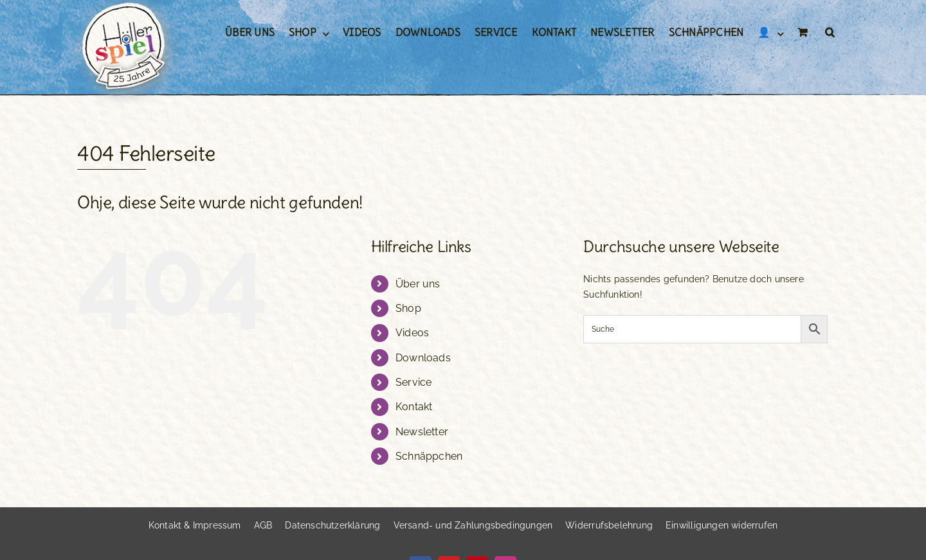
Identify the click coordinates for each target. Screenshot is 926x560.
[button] (830, 32)
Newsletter (422, 432)
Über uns (418, 284)
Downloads (423, 358)
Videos (412, 333)
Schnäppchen (429, 456)
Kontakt (414, 407)
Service (413, 382)
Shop (408, 308)
